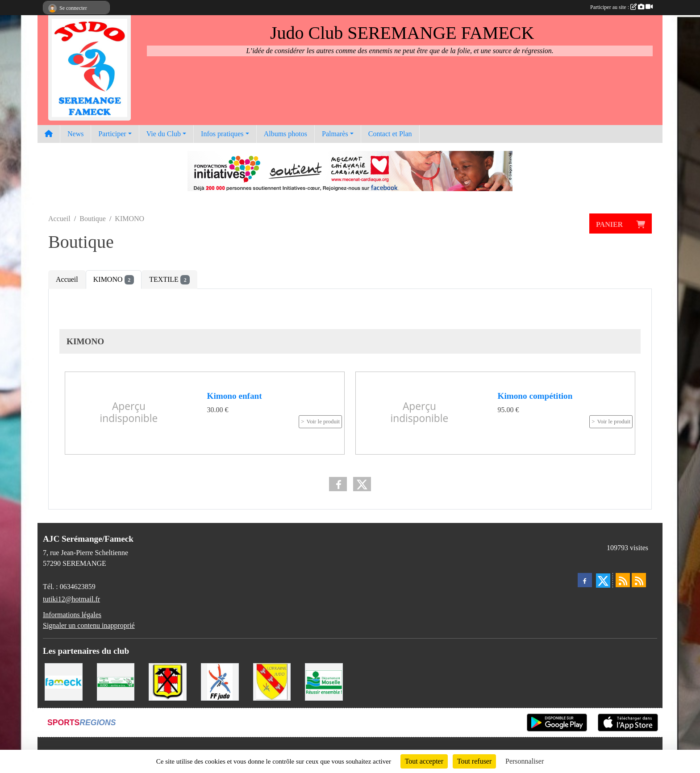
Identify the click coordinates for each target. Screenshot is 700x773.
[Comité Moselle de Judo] (116, 681)
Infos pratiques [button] (222, 134)
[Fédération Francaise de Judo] (220, 681)
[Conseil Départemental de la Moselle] (324, 681)
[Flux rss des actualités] (623, 580)
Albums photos (285, 134)
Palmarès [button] (335, 134)
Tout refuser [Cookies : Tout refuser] (475, 761)
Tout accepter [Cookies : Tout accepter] (424, 761)
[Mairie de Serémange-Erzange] (168, 681)
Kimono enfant (235, 396)
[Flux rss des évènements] (639, 580)
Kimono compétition (535, 396)
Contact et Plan (390, 134)
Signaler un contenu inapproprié (89, 625)
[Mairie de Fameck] (64, 681)
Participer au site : (621, 7)
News (75, 134)
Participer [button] (112, 134)
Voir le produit (323, 422)
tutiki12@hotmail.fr (71, 599)
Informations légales (72, 615)
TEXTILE (169, 280)
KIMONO (114, 280)
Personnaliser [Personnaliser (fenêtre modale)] (525, 761)
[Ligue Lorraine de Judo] (272, 681)
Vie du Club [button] (164, 134)
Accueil (67, 279)
